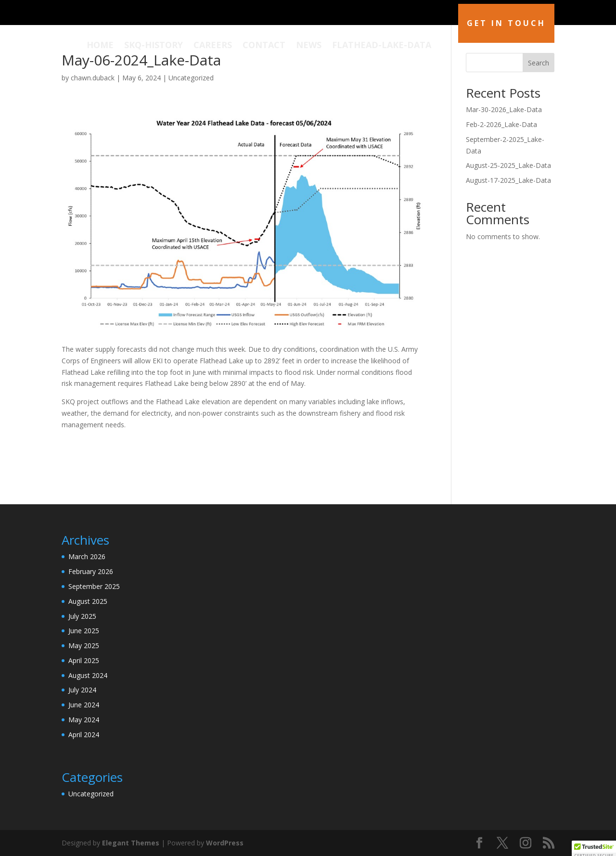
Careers (213, 46)
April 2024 (84, 735)
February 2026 (91, 571)
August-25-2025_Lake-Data (508, 165)
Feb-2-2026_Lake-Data (501, 124)
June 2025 (84, 631)
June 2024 (84, 705)
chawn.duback (93, 78)
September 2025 (94, 586)
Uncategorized (191, 78)
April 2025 (84, 660)
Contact (264, 46)
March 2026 (87, 556)
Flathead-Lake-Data (382, 46)
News (309, 46)
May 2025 (84, 645)
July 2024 (82, 690)
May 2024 (84, 720)
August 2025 (88, 601)
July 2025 (82, 616)
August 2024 (88, 675)
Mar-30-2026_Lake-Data (504, 109)
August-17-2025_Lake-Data (508, 180)
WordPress (225, 843)
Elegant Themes (131, 843)
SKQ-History (154, 46)
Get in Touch (506, 23)
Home (100, 46)
